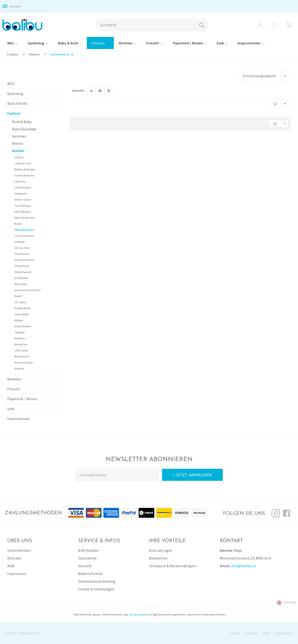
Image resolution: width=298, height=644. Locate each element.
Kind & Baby (22, 122)
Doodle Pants (22, 308)
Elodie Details (23, 326)
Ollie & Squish (23, 272)
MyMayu (20, 338)
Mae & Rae (21, 284)
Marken (18, 151)
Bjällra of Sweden (25, 169)
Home (235, 633)
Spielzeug (15, 93)
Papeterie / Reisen (22, 399)
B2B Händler (88, 550)
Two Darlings (23, 206)
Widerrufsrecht (91, 574)
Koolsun (19, 368)
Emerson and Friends (27, 290)
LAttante (20, 181)
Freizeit (14, 389)
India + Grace (23, 199)
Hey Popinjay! (23, 212)
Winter (18, 143)
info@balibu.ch (244, 566)
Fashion (14, 113)
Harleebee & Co (24, 230)
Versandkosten (138, 614)
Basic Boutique (24, 129)
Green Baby (22, 314)
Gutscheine (87, 558)
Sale (11, 409)
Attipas (19, 320)
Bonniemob (22, 356)
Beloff (18, 296)
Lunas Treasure (24, 236)
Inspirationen (19, 419)
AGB (11, 566)
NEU (11, 84)
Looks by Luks (23, 163)
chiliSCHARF (287, 602)
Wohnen (14, 379)
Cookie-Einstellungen (96, 589)
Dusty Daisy (22, 266)
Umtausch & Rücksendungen (172, 566)
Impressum (17, 574)
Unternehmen (19, 550)
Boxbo (18, 224)
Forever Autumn (24, 175)
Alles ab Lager (161, 550)
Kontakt (15, 6)
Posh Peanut (22, 254)
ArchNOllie (21, 278)
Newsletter (158, 558)
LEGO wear (21, 350)
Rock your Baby (24, 362)
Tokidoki (20, 332)
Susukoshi (21, 193)
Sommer (19, 136)
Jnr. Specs (20, 302)
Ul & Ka (19, 157)
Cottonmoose (23, 187)
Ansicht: (79, 91)
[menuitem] (156, 27)
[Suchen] (202, 25)
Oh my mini (22, 248)
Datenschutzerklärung (97, 581)
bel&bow (20, 242)
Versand (85, 566)
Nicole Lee (21, 344)
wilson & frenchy (24, 260)
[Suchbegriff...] (152, 25)
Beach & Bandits (25, 218)
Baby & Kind (17, 103)
